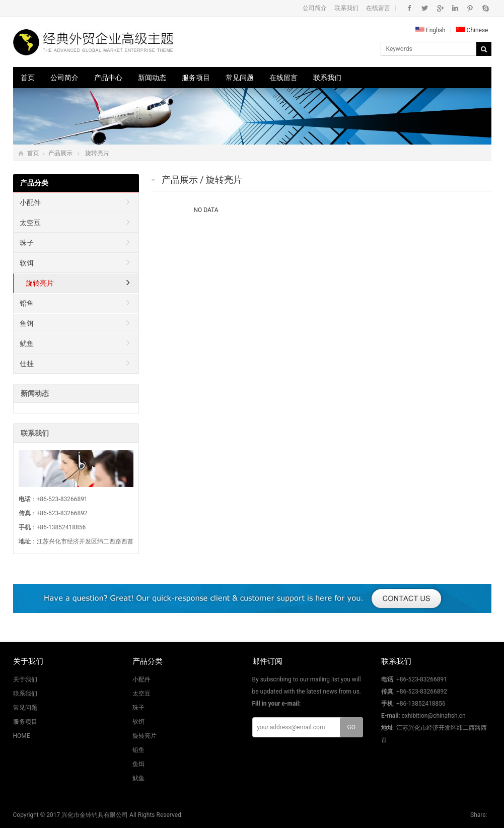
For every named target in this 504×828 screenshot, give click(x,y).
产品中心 (108, 78)
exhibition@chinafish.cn (434, 716)
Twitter (425, 8)
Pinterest (470, 8)
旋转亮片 (97, 153)
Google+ (440, 8)
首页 (28, 78)
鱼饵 (27, 323)
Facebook (410, 8)
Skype (485, 8)
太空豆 (30, 223)
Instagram (455, 8)
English (430, 30)
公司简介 (315, 8)
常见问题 (240, 78)
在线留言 (378, 8)
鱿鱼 (27, 343)
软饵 (27, 263)
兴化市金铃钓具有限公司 (95, 815)
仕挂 (27, 364)
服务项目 (196, 78)
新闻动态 (152, 78)
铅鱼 (27, 303)
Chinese (472, 30)
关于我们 (25, 679)
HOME (22, 736)
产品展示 (60, 153)
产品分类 (34, 183)
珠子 (27, 243)
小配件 (30, 202)
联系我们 (346, 8)
